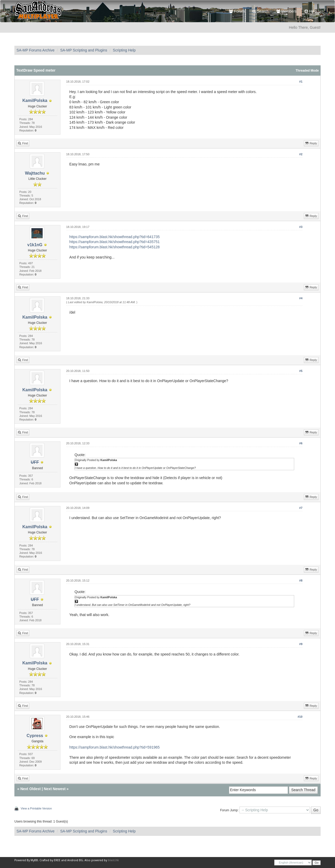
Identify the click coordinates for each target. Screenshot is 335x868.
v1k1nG (35, 245)
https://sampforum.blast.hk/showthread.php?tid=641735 (115, 237)
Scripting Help (124, 50)
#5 (301, 371)
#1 (301, 82)
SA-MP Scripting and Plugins (84, 50)
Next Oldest (31, 789)
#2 (301, 154)
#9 (301, 644)
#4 (301, 298)
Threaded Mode (307, 71)
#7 (301, 508)
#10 (300, 717)
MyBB (34, 860)
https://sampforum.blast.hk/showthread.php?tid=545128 (115, 247)
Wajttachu (35, 173)
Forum (237, 11)
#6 (301, 443)
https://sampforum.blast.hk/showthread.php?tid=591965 (115, 747)
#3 (301, 227)
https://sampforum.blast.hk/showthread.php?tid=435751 (115, 242)
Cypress (35, 736)
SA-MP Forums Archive (35, 50)
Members (286, 11)
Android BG (75, 860)
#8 (301, 580)
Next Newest (55, 789)
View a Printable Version (36, 808)
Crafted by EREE (50, 860)
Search (261, 11)
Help (311, 11)
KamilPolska (35, 100)
